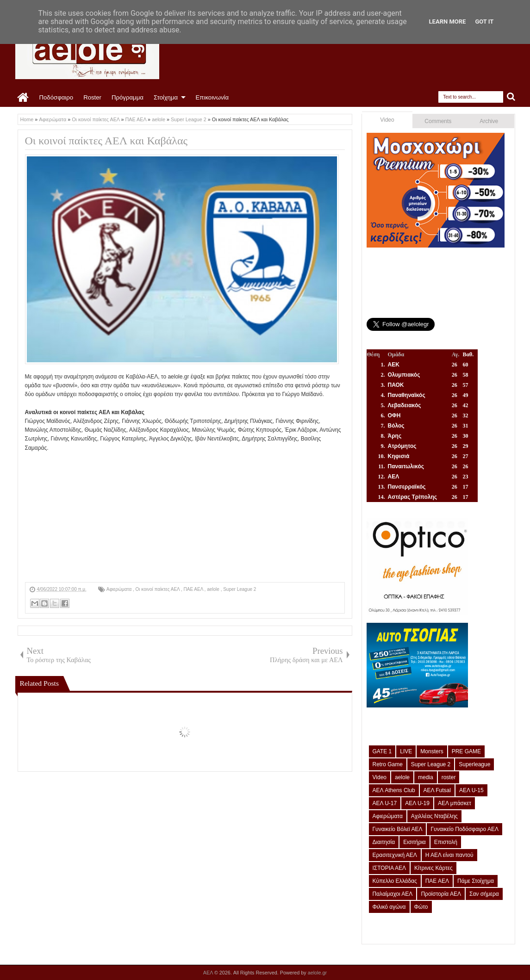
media (426, 777)
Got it (484, 22)
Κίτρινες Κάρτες (433, 868)
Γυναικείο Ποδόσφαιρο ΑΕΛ (464, 829)
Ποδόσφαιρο (56, 97)
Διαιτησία (384, 842)
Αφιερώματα (120, 589)
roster (449, 777)
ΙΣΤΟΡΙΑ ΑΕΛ (390, 868)
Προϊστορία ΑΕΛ (441, 894)
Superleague (474, 764)
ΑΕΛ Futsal (437, 790)
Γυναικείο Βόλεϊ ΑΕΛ (398, 829)
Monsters (432, 751)
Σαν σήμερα (484, 894)
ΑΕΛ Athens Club (394, 790)
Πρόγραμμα (128, 97)
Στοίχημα (166, 97)
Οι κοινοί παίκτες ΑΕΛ (158, 589)
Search (511, 97)
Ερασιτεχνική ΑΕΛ (395, 855)
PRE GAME (466, 751)
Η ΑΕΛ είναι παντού (449, 855)
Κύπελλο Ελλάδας (395, 881)
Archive (489, 121)
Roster (92, 97)
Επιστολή (446, 842)
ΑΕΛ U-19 (417, 803)
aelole (214, 589)
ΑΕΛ (209, 973)
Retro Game (388, 764)
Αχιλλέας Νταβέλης (434, 816)
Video (387, 120)
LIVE (406, 751)
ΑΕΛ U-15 (471, 790)
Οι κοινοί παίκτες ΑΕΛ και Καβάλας (106, 141)
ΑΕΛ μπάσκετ (455, 803)
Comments (438, 121)
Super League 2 (240, 589)
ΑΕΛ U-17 (385, 803)
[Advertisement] (185, 517)
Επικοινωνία (212, 97)
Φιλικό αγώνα (389, 907)
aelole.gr (317, 973)
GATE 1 (382, 751)
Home (23, 98)
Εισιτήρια (415, 842)
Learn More (448, 22)
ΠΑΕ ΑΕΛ (194, 589)
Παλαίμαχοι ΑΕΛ (393, 894)
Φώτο (421, 907)
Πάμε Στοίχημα (476, 881)
